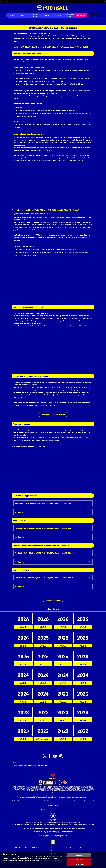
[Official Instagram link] (61, 760)
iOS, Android (20, 514)
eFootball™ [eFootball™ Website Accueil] (53, 8)
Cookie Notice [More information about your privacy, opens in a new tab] (35, 862)
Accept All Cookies (79, 866)
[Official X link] (45, 760)
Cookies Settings (79, 857)
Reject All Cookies (79, 861)
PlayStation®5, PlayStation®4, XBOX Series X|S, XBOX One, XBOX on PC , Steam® (48, 504)
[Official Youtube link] (55, 760)
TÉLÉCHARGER (81, 15)
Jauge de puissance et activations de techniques (54, 415)
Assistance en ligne (70, 15)
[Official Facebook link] (49, 760)
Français (101, 2)
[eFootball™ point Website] (94, 15)
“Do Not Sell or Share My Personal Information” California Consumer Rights (33, 770)
